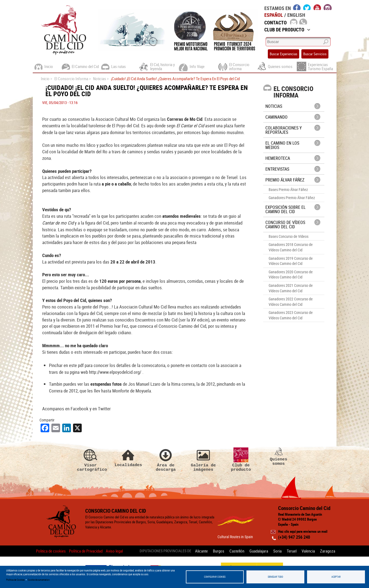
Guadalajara (259, 551)
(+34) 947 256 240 (294, 537)
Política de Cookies (15, 580)
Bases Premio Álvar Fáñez (288, 189)
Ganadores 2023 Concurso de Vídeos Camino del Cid (291, 315)
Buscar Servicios (315, 54)
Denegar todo (275, 577)
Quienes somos (279, 457)
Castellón (237, 551)
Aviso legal (114, 551)
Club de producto (241, 460)
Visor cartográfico (91, 460)
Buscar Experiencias (284, 54)
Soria (277, 551)
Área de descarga (166, 460)
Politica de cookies (51, 551)
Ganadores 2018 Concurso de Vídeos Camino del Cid (291, 247)
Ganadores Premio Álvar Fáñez (292, 198)
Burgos (219, 551)
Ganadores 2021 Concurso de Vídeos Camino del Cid (291, 288)
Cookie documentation (39, 580)
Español (274, 15)
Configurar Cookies (215, 577)
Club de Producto (287, 30)
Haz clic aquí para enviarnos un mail (303, 531)
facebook (297, 7)
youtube (317, 7)
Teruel (292, 551)
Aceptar (336, 577)
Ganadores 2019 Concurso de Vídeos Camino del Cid (291, 261)
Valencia (308, 551)
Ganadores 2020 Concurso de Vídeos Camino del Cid (291, 274)
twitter (307, 7)
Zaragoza (328, 551)
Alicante (201, 551)
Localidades (128, 457)
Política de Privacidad (86, 551)
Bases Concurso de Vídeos (289, 236)
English (296, 15)
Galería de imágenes (203, 460)
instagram (328, 7)
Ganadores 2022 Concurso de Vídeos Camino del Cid (291, 302)
